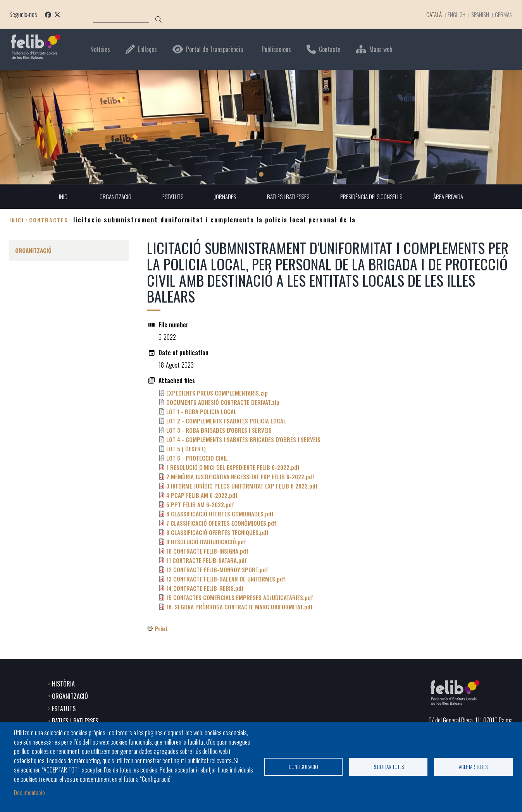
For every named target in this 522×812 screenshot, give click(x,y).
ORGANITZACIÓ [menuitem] (110, 197)
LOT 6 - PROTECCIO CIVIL (197, 458)
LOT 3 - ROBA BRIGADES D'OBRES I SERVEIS (220, 430)
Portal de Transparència (214, 49)
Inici (17, 220)
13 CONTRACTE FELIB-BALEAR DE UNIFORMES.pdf (227, 579)
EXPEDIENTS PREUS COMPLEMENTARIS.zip (218, 393)
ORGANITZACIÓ (70, 695)
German (503, 14)
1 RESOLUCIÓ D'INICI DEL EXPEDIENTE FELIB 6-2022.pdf (235, 468)
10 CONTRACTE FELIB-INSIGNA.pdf (208, 551)
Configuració (303, 766)
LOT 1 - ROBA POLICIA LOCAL (202, 412)
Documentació (30, 792)
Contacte (330, 49)
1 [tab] (261, 174)
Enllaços (147, 49)
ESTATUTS (64, 708)
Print (161, 629)
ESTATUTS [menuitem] (169, 197)
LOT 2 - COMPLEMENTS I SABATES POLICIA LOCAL (227, 421)
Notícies (100, 49)
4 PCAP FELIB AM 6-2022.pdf (203, 495)
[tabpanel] (261, 127)
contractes (49, 220)
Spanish (479, 14)
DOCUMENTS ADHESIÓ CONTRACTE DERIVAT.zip (224, 403)
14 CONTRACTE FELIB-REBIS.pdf (206, 588)
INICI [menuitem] (58, 197)
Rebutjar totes (388, 766)
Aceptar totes (473, 766)
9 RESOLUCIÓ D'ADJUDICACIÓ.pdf (207, 542)
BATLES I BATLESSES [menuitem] (288, 197)
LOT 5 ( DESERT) (186, 449)
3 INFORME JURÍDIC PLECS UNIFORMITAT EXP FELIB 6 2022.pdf (244, 486)
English (454, 14)
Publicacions (276, 49)
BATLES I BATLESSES (75, 720)
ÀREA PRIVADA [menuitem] (453, 197)
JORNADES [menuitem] (223, 197)
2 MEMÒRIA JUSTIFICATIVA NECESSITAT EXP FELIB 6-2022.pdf (242, 477)
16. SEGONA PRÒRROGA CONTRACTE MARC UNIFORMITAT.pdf (241, 607)
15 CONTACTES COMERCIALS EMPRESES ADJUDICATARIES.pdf (241, 598)
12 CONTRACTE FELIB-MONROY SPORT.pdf (218, 570)
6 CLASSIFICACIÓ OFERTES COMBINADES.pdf (221, 514)
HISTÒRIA (63, 683)
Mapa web (381, 49)
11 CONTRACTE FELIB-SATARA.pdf (207, 561)
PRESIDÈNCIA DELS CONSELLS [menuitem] (374, 197)
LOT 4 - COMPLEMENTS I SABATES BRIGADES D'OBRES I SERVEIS (245, 440)
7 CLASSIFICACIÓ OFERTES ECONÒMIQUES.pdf (222, 523)
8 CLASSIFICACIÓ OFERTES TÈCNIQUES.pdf (219, 533)
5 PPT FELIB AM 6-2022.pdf (201, 505)
